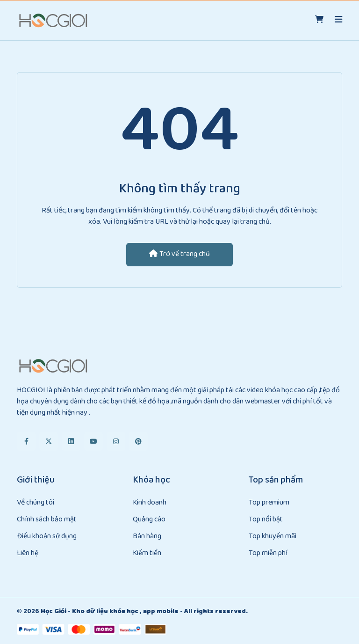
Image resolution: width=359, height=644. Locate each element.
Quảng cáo (149, 520)
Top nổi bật (266, 520)
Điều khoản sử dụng (47, 537)
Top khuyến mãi (273, 537)
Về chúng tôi (36, 503)
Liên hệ (28, 553)
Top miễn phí (268, 553)
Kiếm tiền (147, 553)
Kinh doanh (150, 503)
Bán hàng (147, 537)
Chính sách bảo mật (47, 520)
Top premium (269, 503)
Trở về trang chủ (179, 254)
